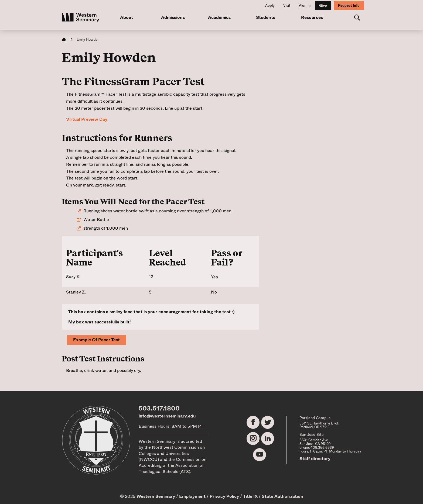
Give (323, 6)
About (127, 17)
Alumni (305, 6)
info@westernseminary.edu (167, 416)
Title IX (250, 496)
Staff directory (315, 459)
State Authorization (282, 496)
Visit (287, 6)
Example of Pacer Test (96, 340)
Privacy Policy (224, 496)
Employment (192, 496)
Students (266, 17)
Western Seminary (156, 496)
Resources (312, 17)
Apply (270, 6)
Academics (219, 17)
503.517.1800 (159, 408)
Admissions (173, 17)
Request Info (349, 6)
